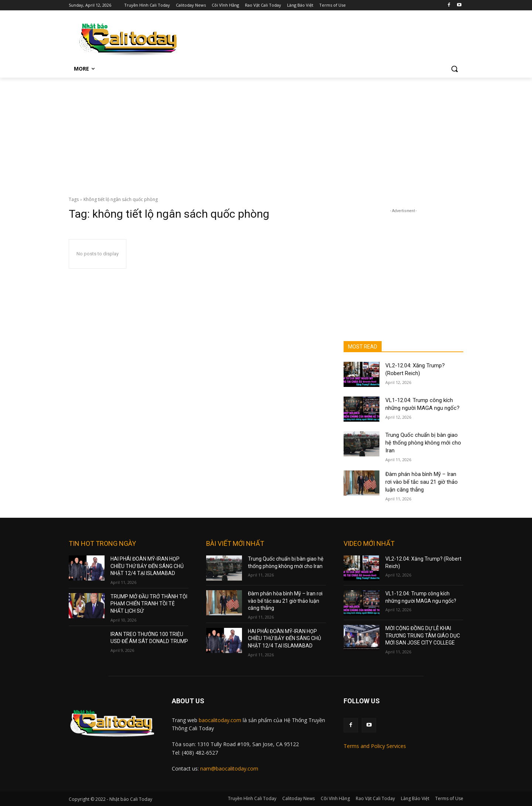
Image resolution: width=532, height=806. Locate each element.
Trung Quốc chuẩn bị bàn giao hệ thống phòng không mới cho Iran (423, 443)
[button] (454, 69)
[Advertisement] (266, 133)
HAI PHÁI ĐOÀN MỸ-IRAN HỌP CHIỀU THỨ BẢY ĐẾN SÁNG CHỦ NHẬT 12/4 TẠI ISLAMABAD (147, 566)
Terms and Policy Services (375, 746)
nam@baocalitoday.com (229, 768)
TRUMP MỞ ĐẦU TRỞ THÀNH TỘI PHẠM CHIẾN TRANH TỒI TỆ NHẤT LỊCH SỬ (149, 604)
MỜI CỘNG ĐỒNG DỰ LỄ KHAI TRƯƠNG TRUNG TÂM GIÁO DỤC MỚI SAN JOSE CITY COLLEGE (423, 635)
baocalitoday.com (220, 720)
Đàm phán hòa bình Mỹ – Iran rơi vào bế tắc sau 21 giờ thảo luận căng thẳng (422, 482)
